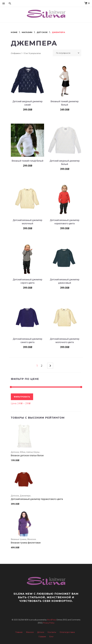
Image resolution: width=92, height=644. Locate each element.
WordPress (52, 620)
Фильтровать (22, 397)
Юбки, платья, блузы (30, 452)
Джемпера (25, 496)
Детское (42, 32)
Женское (32, 539)
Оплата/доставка (67, 632)
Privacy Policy (49, 623)
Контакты (52, 632)
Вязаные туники (19, 539)
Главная (19, 632)
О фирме (42, 637)
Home (14, 32)
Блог (52, 637)
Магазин (27, 32)
